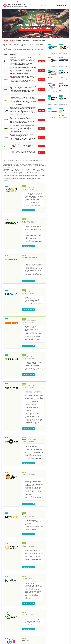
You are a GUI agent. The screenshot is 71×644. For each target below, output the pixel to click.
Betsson (13, 76)
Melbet (13, 96)
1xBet (13, 117)
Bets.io (11, 144)
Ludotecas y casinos (8, 41)
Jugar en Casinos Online (62, 6)
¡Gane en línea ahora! (28, 210)
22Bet (13, 86)
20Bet (12, 68)
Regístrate (41, 61)
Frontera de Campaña (28, 190)
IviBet (13, 58)
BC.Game (13, 126)
